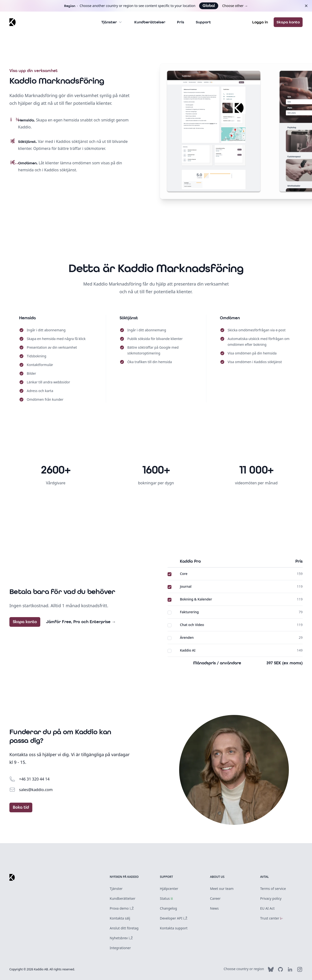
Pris (181, 22)
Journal (186, 586)
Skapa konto (288, 22)
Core (184, 574)
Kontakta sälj (120, 918)
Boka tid (21, 807)
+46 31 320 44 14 (34, 779)
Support (203, 22)
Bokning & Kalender (196, 599)
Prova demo (122, 908)
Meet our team (222, 889)
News (214, 908)
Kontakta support (174, 928)
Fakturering (189, 612)
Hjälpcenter (169, 889)
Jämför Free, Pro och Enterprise (81, 622)
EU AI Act (267, 908)
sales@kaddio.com (36, 790)
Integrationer (120, 948)
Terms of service (273, 889)
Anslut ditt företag (124, 928)
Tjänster (112, 22)
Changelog (168, 908)
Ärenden (187, 637)
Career (215, 898)
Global (209, 6)
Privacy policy (271, 898)
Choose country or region (244, 969)
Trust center (272, 918)
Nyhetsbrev (121, 938)
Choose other (235, 6)
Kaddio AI (188, 650)
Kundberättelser (150, 22)
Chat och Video (192, 625)
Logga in (260, 22)
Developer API (174, 918)
